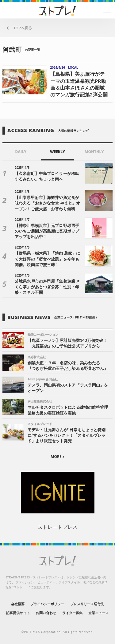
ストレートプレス (57, 527)
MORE (57, 457)
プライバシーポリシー (47, 604)
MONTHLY (94, 152)
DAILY (21, 152)
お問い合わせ (46, 613)
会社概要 (18, 604)
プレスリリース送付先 (87, 604)
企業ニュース (98, 613)
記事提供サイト (18, 613)
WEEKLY (57, 152)
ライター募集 (72, 613)
